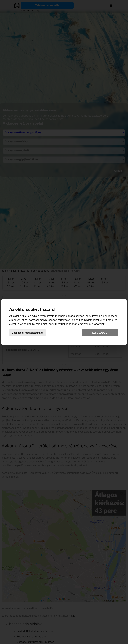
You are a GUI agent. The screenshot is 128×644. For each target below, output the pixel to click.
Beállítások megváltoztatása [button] (28, 333)
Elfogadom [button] (100, 333)
